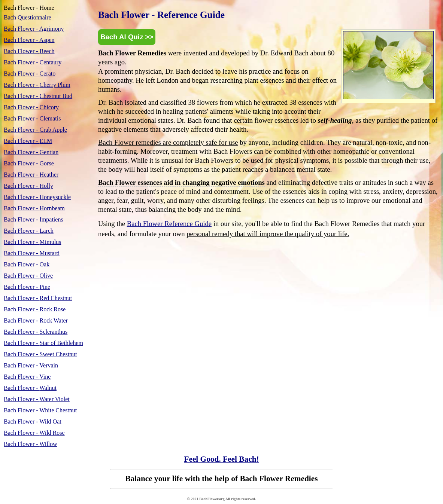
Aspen (29, 40)
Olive (28, 276)
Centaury (33, 62)
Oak (27, 264)
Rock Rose (35, 309)
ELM (28, 141)
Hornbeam (34, 208)
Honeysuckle (37, 197)
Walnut (30, 388)
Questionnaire (28, 17)
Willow (31, 444)
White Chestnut (40, 410)
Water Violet (37, 399)
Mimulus (32, 242)
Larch (29, 231)
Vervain (31, 365)
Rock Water (36, 320)
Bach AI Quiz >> (127, 37)
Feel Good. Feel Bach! (221, 459)
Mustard (32, 253)
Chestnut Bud (38, 96)
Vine (27, 377)
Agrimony (34, 29)
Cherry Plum (37, 85)
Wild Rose (34, 433)
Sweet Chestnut (40, 354)
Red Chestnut (38, 298)
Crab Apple (35, 130)
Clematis (32, 118)
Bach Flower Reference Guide (169, 224)
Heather (31, 175)
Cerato (30, 74)
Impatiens (34, 219)
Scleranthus (36, 332)
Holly (28, 186)
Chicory (31, 107)
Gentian (31, 152)
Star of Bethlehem (43, 343)
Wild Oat (33, 421)
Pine (27, 287)
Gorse (29, 163)
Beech (29, 51)
